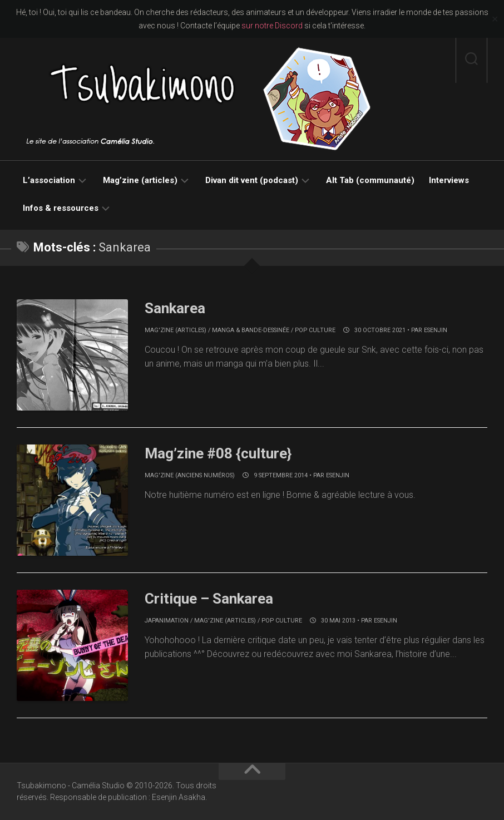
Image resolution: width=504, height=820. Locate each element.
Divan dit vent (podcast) (252, 180)
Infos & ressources (61, 208)
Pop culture (315, 330)
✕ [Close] (495, 19)
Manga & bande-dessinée (251, 330)
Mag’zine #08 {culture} (218, 453)
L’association (49, 180)
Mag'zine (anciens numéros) (190, 475)
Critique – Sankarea (209, 599)
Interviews (449, 180)
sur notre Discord (272, 26)
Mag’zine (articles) (140, 180)
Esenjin (436, 330)
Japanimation (167, 621)
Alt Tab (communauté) (370, 180)
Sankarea (175, 308)
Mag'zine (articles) (176, 330)
